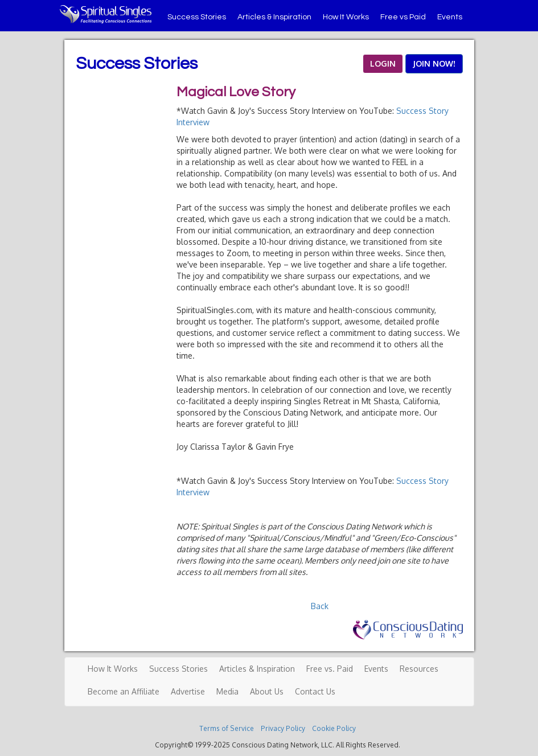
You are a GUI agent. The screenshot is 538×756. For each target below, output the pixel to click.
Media (227, 691)
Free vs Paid (403, 17)
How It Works (346, 17)
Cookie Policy (334, 728)
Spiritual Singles (106, 14)
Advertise (188, 691)
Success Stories (197, 17)
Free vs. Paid (330, 669)
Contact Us (315, 691)
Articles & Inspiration (274, 17)
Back (320, 606)
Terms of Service (227, 728)
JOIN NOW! (434, 63)
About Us (267, 691)
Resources (419, 669)
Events (450, 17)
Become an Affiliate (124, 691)
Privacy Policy (283, 728)
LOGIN (383, 63)
